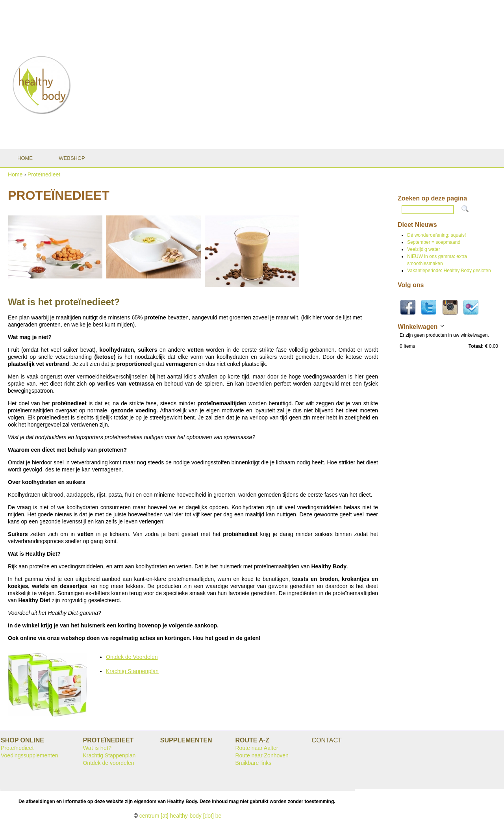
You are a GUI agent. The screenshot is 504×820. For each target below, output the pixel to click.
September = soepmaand (434, 242)
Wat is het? (97, 748)
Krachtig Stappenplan (132, 671)
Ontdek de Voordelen (132, 657)
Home (15, 174)
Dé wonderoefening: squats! (436, 235)
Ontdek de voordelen (108, 763)
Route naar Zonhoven (262, 755)
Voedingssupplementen (30, 755)
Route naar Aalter (257, 748)
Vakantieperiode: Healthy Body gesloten (449, 271)
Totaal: (476, 346)
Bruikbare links (253, 763)
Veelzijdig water (423, 249)
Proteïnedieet (44, 174)
